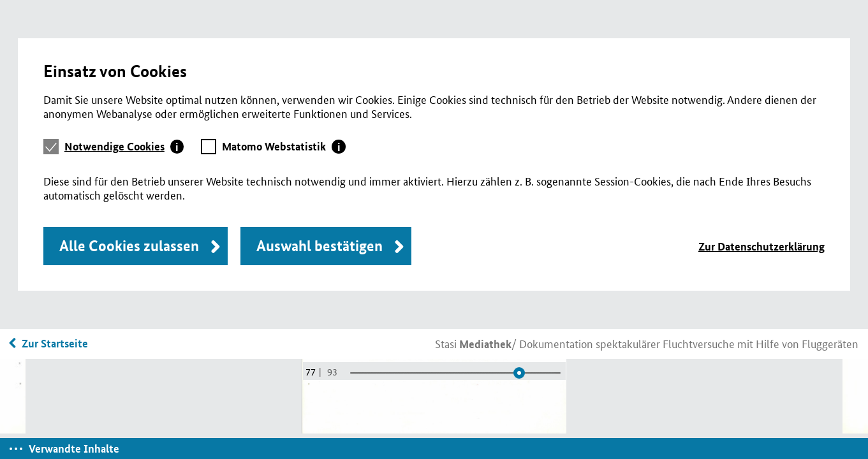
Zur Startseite (55, 343)
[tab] (124, 147)
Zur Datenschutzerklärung (761, 246)
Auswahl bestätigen (320, 246)
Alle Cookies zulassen (129, 246)
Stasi (473, 343)
